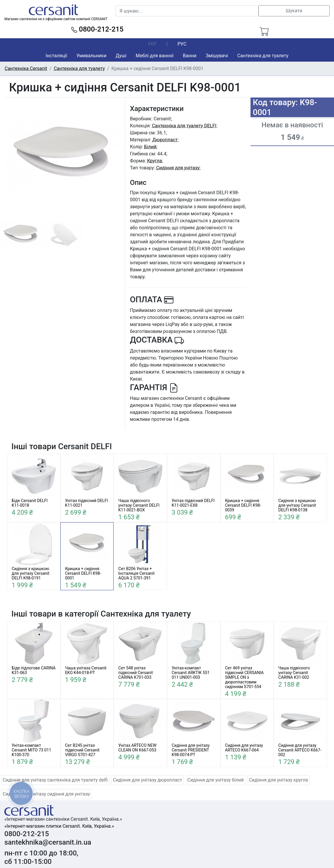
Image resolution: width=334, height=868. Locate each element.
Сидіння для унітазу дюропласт (148, 780)
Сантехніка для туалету (263, 56)
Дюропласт (165, 140)
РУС (182, 44)
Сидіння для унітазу (178, 168)
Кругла (155, 161)
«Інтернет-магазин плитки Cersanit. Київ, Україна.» (59, 826)
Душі (121, 56)
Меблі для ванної (155, 56)
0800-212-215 (97, 29)
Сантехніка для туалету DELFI (184, 126)
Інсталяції (56, 56)
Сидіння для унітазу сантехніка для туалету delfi (55, 780)
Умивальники (92, 56)
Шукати (294, 11)
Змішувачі (217, 56)
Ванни (189, 56)
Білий (150, 147)
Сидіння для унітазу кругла (279, 780)
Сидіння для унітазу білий (216, 780)
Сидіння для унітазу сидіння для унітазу (46, 794)
